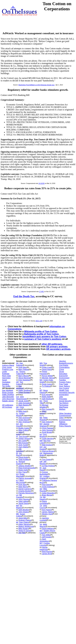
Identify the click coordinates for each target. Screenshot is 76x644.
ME (18, 514)
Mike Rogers (24, 529)
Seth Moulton (24, 510)
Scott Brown (47, 432)
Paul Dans (46, 485)
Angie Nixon (23, 420)
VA (41, 524)
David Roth (23, 457)
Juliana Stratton (25, 466)
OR (41, 462)
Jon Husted (43, 448)
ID (17, 453)
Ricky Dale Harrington (6, 377)
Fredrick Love (8, 369)
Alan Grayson (24, 418)
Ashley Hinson (24, 439)
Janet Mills (23, 518)
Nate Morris (23, 487)
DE (17, 407)
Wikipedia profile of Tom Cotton (41, 331)
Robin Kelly (23, 470)
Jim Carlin (22, 441)
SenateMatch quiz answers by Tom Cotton (44, 337)
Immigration (64, 395)
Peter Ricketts (44, 419)
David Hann (47, 369)
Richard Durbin (21, 463)
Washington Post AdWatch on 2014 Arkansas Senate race (36, 85)
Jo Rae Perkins (48, 466)
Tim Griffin (6, 386)
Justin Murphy (48, 439)
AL (17, 372)
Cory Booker (43, 435)
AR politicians (8, 405)
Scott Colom (47, 384)
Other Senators (65, 413)
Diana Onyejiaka (44, 502)
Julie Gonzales (24, 403)
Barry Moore (23, 376)
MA (18, 506)
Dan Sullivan (20, 364)
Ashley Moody (20, 414)
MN (41, 363)
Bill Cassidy (19, 496)
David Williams (48, 529)
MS (41, 380)
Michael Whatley (44, 406)
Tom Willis (46, 535)
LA (17, 495)
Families (63, 380)
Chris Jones (7, 367)
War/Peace (64, 407)
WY (41, 543)
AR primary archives (57, 347)
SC (41, 476)
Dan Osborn (47, 422)
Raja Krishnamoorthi (27, 468)
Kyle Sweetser (24, 380)
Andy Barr (22, 367)
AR (17, 382)
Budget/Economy (66, 363)
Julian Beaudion (49, 493)
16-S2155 (42, 183)
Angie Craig (47, 367)
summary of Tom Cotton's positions (43, 339)
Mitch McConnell (20, 481)
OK (41, 453)
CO (18, 397)
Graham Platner (25, 520)
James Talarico (48, 512)
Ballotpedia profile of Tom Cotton (41, 334)
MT (41, 390)
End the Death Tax (24, 296)
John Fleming (24, 499)
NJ (41, 434)
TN (41, 497)
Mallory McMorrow (26, 526)
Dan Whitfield (8, 390)
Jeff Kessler (47, 537)
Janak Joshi (23, 401)
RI (41, 468)
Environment (64, 378)
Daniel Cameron (25, 489)
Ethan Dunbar (8, 392)
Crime (62, 369)
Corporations (64, 367)
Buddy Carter (24, 428)
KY (17, 480)
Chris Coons (20, 408)
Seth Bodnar (47, 399)
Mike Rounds (43, 490)
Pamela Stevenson (26, 493)
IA (17, 436)
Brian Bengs (47, 495)
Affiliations (63, 424)
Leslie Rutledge (6, 373)
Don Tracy (23, 472)
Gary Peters (24, 522)
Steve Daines (44, 391)
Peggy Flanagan (43, 373)
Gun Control (64, 388)
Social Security (65, 401)
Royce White (47, 376)
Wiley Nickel (43, 412)
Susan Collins (21, 515)
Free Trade (64, 384)
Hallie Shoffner (8, 395)
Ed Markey (19, 507)
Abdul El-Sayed (25, 531)
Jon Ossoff (19, 425)
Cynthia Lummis (45, 544)
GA (17, 424)
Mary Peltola (23, 369)
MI (17, 522)
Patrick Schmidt (25, 478)
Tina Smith (43, 364)
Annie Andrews (48, 487)
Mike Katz (22, 411)
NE (41, 418)
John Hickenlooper (21, 398)
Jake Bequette (8, 397)
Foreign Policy (65, 382)
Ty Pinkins (46, 386)
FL (17, 413)
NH (41, 424)
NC (41, 401)
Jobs (61, 397)
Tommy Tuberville (21, 373)
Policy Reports (65, 426)
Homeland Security (67, 392)
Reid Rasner (47, 552)
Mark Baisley (24, 405)
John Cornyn (43, 507)
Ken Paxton (47, 510)
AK (17, 363)
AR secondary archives (58, 349)
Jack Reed (43, 469)
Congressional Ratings (65, 421)
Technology (64, 405)
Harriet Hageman (44, 548)
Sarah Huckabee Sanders (6, 382)
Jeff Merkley (43, 463)
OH (41, 447)
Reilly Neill (46, 397)
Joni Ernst (23, 436)
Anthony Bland (8, 365)
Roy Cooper (47, 409)
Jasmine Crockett (44, 519)
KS (17, 474)
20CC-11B (39, 321)
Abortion (63, 361)
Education (63, 374)
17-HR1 (41, 292)
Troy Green (47, 459)
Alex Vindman (24, 422)
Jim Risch (19, 454)
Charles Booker (25, 491)
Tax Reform (64, 403)
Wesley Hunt (47, 514)
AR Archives (7, 407)
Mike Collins (23, 430)
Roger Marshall (20, 475)
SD (41, 489)
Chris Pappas (47, 428)
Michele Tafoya (48, 378)
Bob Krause (23, 443)
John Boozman (8, 399)
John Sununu (47, 430)
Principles (63, 399)
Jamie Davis (23, 503)
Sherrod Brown (48, 451)
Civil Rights (64, 365)
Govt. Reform (65, 386)
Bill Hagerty (43, 498)
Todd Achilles (24, 459)
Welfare (62, 409)
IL (17, 462)
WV (41, 531)
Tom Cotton (20, 383)
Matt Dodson (47, 445)
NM (41, 441)
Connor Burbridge (44, 473)
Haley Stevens (24, 524)
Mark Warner (43, 525)
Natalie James (8, 401)
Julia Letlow (23, 501)
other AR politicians (52, 344)
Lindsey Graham (45, 477)
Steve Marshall (24, 378)
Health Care (64, 390)
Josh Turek (23, 445)
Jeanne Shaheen (44, 425)
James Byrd (47, 554)
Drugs (62, 372)
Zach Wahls (23, 447)
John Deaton (24, 512)
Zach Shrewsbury (44, 540)
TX (41, 506)
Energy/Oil (63, 376)
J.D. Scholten (20, 450)
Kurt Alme (46, 395)
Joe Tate (22, 533)
